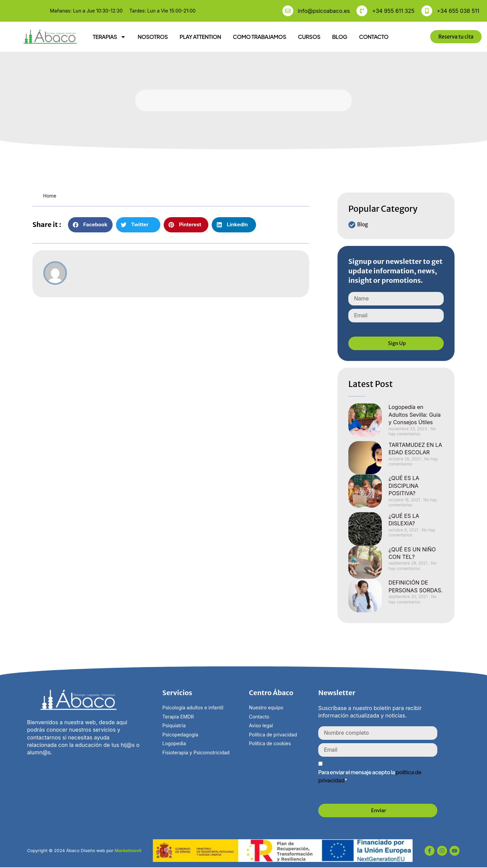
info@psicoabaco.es (324, 11)
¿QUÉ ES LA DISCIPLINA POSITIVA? (404, 486)
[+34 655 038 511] (427, 11)
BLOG (340, 37)
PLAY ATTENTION (200, 37)
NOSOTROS (153, 37)
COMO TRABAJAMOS (260, 37)
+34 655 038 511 (458, 11)
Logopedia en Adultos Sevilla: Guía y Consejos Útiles (415, 415)
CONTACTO (374, 37)
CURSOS (309, 37)
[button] (90, 225)
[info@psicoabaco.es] (288, 11)
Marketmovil (128, 851)
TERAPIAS (109, 37)
